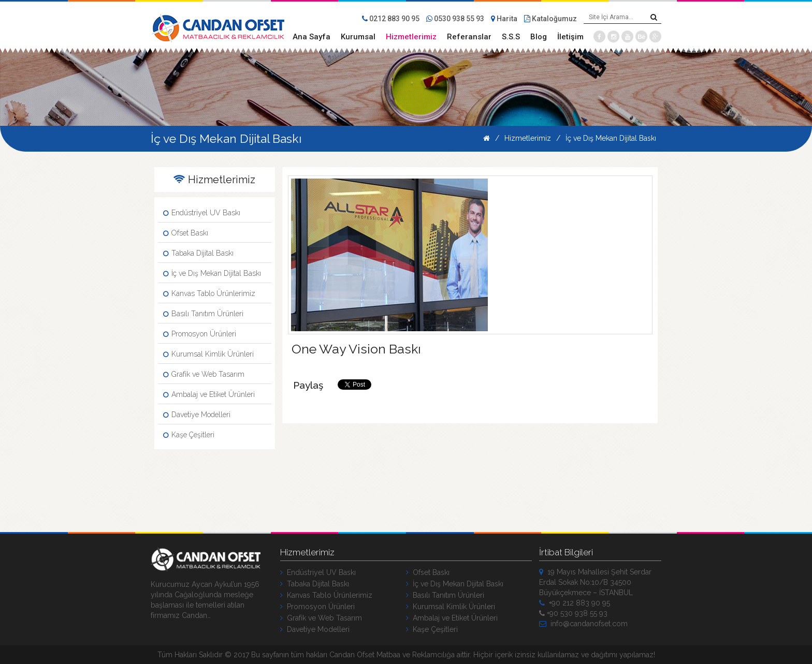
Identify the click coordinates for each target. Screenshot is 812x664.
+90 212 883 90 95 (575, 603)
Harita (504, 19)
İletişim (570, 37)
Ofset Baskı (186, 233)
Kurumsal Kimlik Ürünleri (208, 354)
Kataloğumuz (550, 19)
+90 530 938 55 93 (573, 613)
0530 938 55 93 (455, 19)
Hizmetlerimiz (411, 37)
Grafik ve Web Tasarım (204, 374)
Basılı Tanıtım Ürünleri (203, 314)
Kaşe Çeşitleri (189, 435)
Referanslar (469, 37)
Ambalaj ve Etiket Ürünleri (209, 394)
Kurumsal (358, 37)
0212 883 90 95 (391, 19)
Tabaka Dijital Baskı (198, 253)
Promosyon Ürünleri (200, 334)
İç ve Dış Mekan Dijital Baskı (611, 138)
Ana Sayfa (311, 37)
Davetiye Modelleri (197, 415)
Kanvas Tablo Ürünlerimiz (209, 293)
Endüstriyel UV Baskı (202, 213)
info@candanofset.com (583, 624)
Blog (539, 37)
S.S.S (511, 37)
